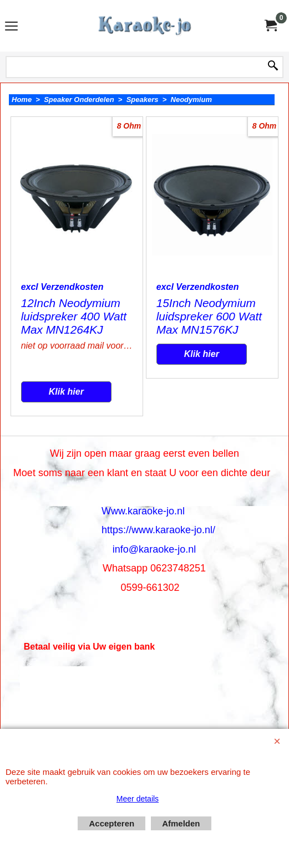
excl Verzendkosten (62, 287)
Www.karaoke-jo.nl (143, 511)
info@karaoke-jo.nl (154, 549)
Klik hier (66, 392)
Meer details (138, 799)
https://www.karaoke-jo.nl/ (158, 530)
